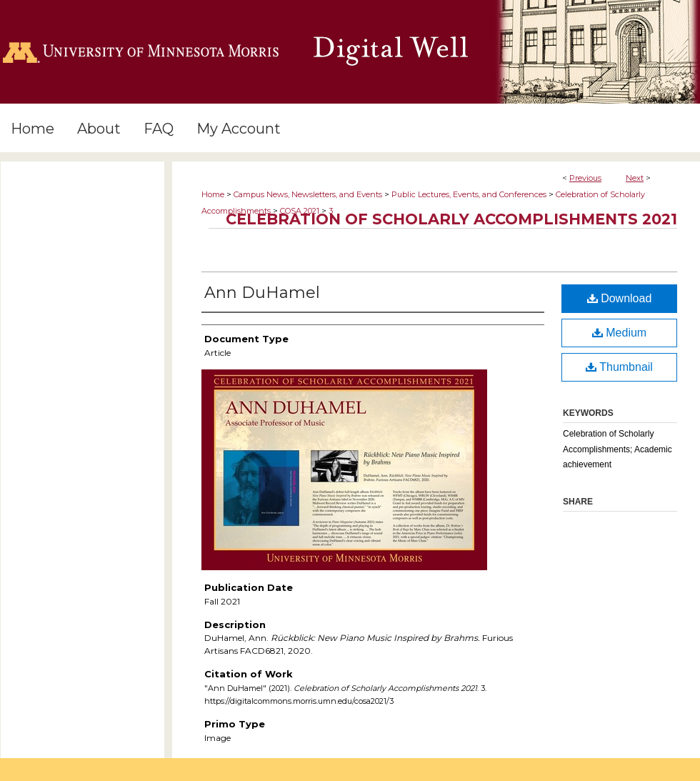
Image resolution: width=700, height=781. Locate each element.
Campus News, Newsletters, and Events (308, 194)
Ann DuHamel (262, 293)
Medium (619, 333)
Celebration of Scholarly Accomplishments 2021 (451, 219)
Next (635, 178)
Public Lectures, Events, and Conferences (469, 194)
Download (620, 298)
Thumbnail (619, 367)
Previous (585, 178)
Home (213, 194)
